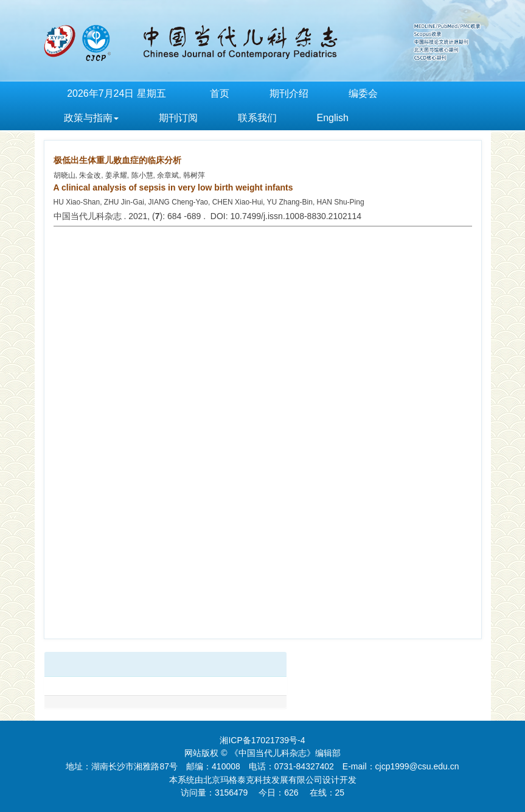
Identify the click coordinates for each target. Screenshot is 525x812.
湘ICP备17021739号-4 (262, 740)
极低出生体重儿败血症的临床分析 (117, 160)
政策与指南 (91, 118)
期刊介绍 (289, 93)
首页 (220, 93)
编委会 (363, 93)
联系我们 (257, 118)
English (333, 118)
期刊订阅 (178, 118)
